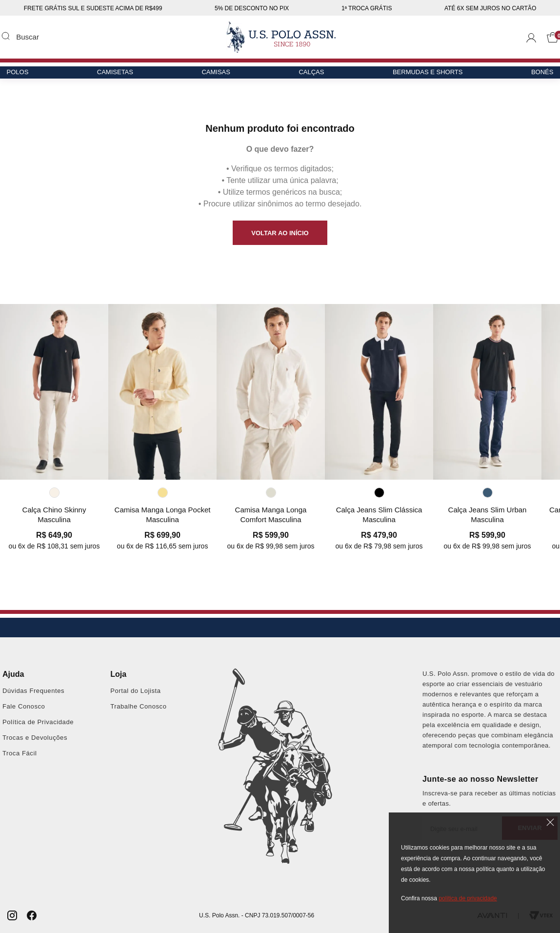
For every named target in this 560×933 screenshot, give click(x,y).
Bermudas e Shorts (424, 76)
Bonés (536, 76)
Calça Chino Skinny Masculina (54, 515)
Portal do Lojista (135, 691)
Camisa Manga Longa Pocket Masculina (163, 515)
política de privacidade (468, 898)
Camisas (217, 76)
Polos (24, 76)
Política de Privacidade (38, 722)
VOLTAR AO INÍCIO (280, 233)
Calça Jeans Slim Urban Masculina (488, 515)
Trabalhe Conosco (138, 706)
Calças (310, 76)
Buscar (5, 36)
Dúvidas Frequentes (33, 691)
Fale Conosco (24, 706)
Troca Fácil (20, 753)
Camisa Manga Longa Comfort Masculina (271, 515)
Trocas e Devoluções (35, 738)
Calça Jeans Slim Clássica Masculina (379, 515)
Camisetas (119, 76)
